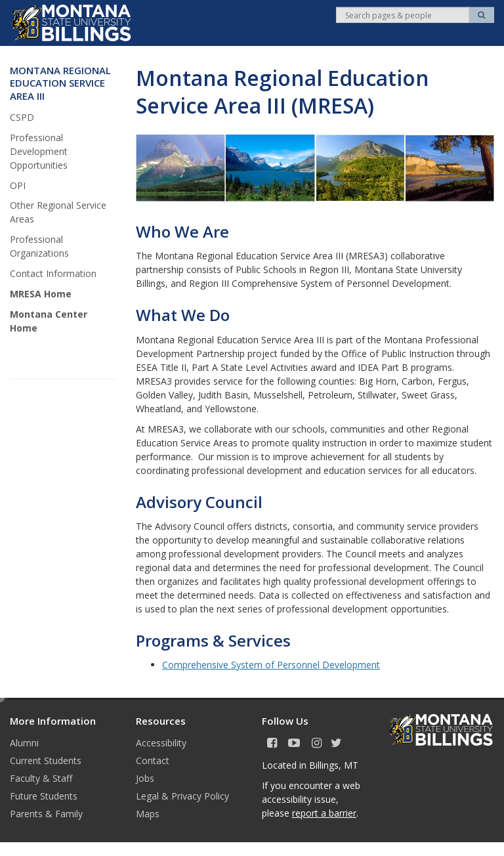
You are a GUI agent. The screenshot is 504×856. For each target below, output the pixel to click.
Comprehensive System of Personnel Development (271, 665)
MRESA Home (41, 294)
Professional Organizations (39, 246)
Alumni (24, 743)
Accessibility (161, 743)
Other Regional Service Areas (58, 212)
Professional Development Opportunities (39, 151)
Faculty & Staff (41, 778)
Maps (148, 814)
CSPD (22, 117)
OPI (18, 185)
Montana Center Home (49, 321)
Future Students (44, 796)
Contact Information (53, 273)
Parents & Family (46, 814)
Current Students (46, 760)
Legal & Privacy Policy (182, 796)
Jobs (145, 778)
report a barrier (324, 813)
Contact (153, 760)
